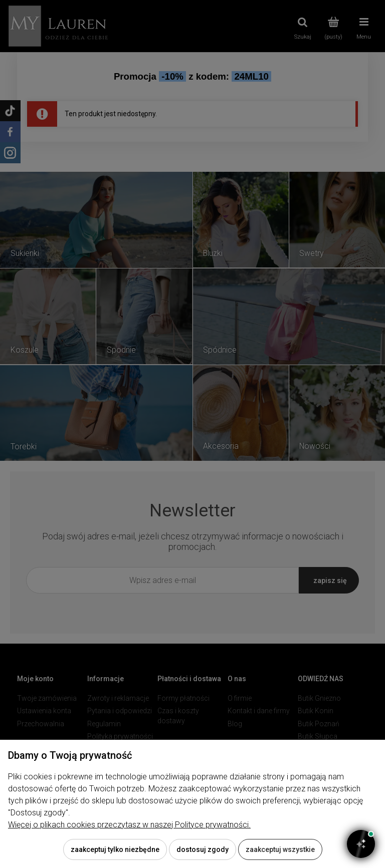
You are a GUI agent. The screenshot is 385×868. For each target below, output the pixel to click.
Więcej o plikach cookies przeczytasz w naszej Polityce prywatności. (129, 825)
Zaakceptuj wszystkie (280, 849)
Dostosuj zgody (203, 849)
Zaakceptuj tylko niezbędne (115, 849)
